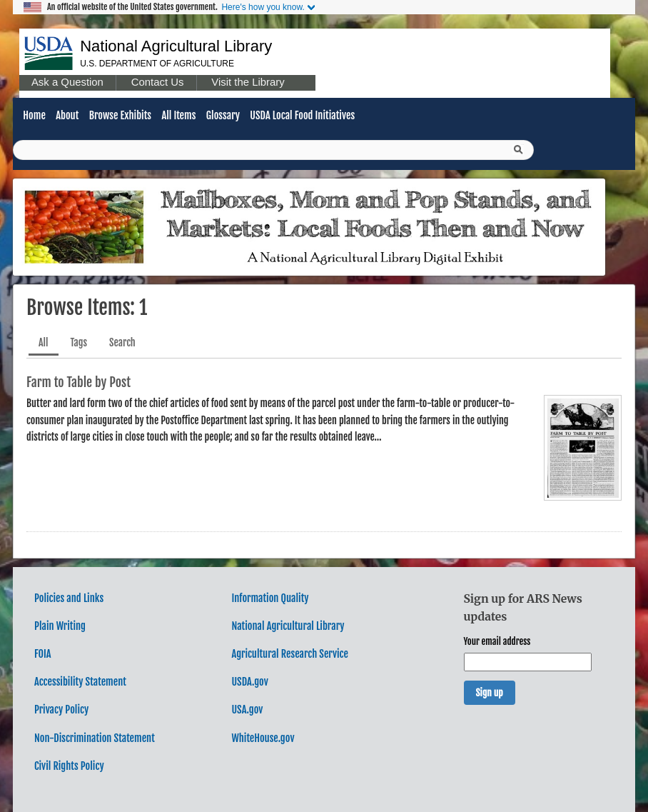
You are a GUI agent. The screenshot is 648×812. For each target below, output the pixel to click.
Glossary (223, 115)
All (44, 342)
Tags (79, 342)
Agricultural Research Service (290, 654)
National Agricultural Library (176, 46)
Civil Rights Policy (69, 766)
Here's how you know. (263, 7)
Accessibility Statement (80, 682)
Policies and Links (69, 598)
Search (122, 342)
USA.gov (247, 710)
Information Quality (270, 598)
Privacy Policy (61, 710)
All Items (178, 115)
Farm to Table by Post (79, 382)
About (67, 115)
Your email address (497, 641)
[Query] (273, 150)
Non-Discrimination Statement (95, 738)
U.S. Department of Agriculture (157, 64)
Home (34, 115)
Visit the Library (248, 82)
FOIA (43, 654)
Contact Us (158, 82)
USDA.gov (249, 682)
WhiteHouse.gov (263, 738)
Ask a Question (67, 82)
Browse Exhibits (120, 115)
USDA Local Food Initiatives (302, 115)
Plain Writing (60, 626)
